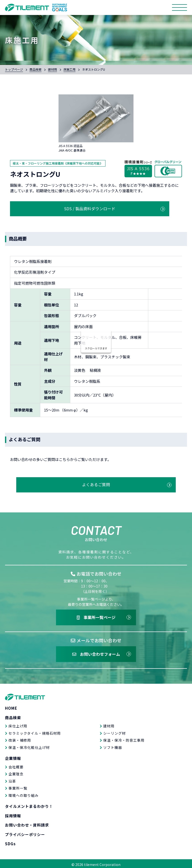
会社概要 (16, 765)
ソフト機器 (113, 745)
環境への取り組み (23, 793)
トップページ (14, 69)
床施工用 (69, 69)
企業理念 (16, 772)
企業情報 (13, 757)
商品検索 (35, 69)
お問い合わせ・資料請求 (27, 823)
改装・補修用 (20, 738)
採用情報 (13, 814)
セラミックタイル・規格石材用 (35, 731)
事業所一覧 (18, 786)
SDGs (10, 842)
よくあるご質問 (96, 482)
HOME (11, 706)
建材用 (52, 69)
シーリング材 (114, 731)
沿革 (12, 779)
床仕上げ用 (18, 724)
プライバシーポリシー (25, 832)
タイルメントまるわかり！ (29, 804)
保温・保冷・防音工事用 (124, 738)
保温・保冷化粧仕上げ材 (29, 745)
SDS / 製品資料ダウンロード (53, 208)
